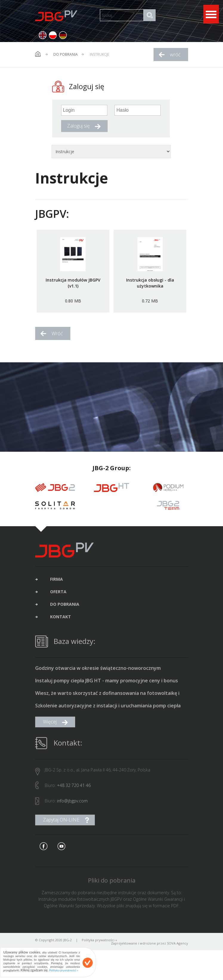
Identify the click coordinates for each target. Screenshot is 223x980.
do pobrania (65, 609)
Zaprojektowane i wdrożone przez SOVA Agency (150, 948)
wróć (175, 55)
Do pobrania (66, 55)
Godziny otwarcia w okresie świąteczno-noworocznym (98, 673)
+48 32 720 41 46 (74, 790)
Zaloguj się (78, 126)
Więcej (50, 726)
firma (56, 584)
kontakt (61, 622)
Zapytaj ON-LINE (61, 824)
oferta (58, 597)
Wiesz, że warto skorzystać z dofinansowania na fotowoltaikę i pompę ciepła (107, 698)
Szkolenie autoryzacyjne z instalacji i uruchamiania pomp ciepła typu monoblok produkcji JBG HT (108, 711)
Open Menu (211, 14)
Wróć (57, 333)
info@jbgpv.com (72, 806)
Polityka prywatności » (99, 945)
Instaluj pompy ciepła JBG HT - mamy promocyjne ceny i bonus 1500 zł (107, 686)
